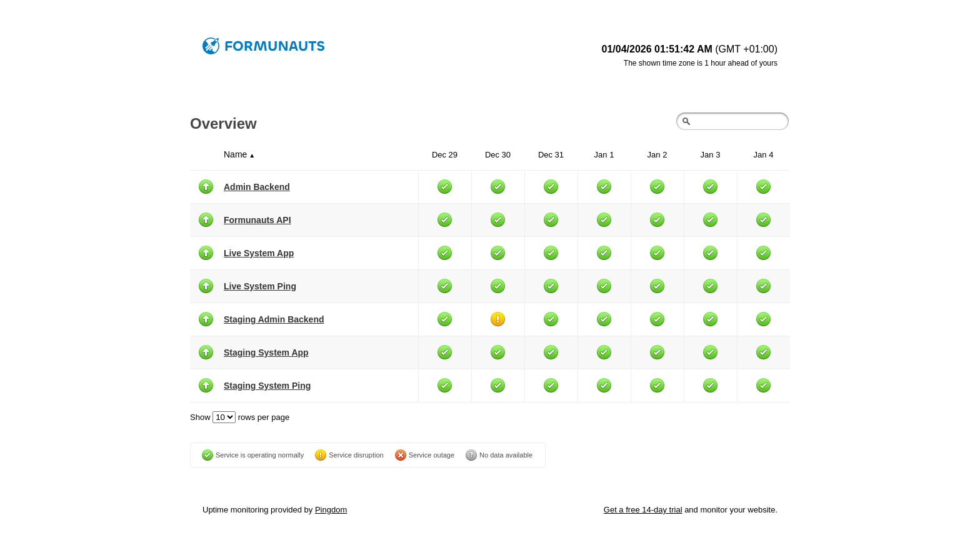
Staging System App (266, 352)
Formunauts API (257, 220)
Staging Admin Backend (274, 319)
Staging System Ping (267, 386)
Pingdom (331, 510)
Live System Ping (260, 286)
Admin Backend (257, 187)
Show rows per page (240, 417)
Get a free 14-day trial (643, 510)
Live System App (259, 253)
